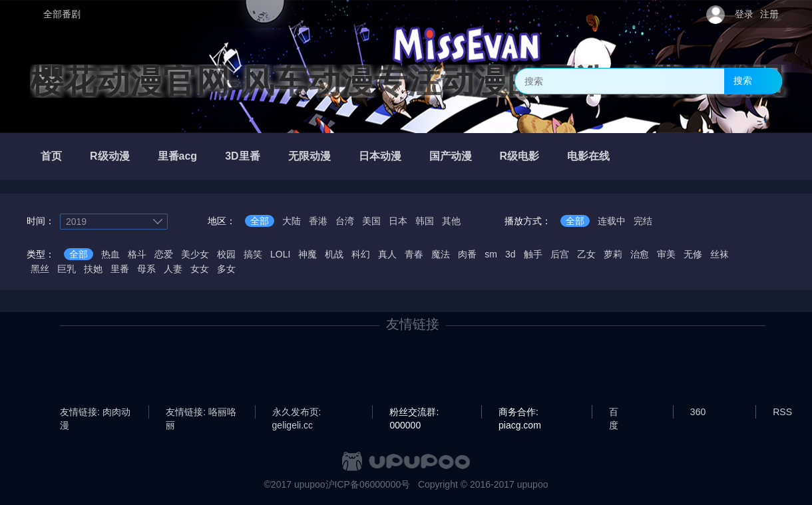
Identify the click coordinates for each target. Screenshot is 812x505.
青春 (414, 254)
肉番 (467, 254)
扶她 (93, 269)
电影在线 (588, 156)
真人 (387, 254)
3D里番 (242, 156)
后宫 (560, 254)
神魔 (307, 254)
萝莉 (613, 254)
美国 (371, 221)
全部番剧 (62, 14)
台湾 (345, 221)
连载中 (612, 221)
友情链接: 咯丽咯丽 (201, 413)
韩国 (425, 221)
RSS (782, 412)
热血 (110, 254)
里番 (120, 269)
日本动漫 (380, 156)
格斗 (137, 254)
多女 (226, 269)
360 (698, 412)
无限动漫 (309, 156)
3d (510, 254)
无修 (693, 254)
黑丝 (40, 269)
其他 (451, 221)
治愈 (640, 254)
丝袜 (719, 254)
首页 (51, 156)
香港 (318, 221)
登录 (744, 14)
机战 (334, 254)
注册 (769, 14)
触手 (533, 254)
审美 (666, 254)
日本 (398, 221)
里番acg (178, 156)
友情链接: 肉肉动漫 (95, 413)
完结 (643, 221)
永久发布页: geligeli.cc (297, 413)
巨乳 (67, 269)
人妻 (173, 269)
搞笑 (253, 254)
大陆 (292, 221)
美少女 (195, 254)
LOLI (280, 254)
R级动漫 (110, 156)
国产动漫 (451, 156)
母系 (146, 269)
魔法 (441, 254)
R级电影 (520, 156)
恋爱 (164, 254)
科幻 (361, 254)
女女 (200, 269)
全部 (260, 221)
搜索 (743, 81)
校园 (226, 254)
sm (491, 254)
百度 (614, 413)
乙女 (586, 254)
